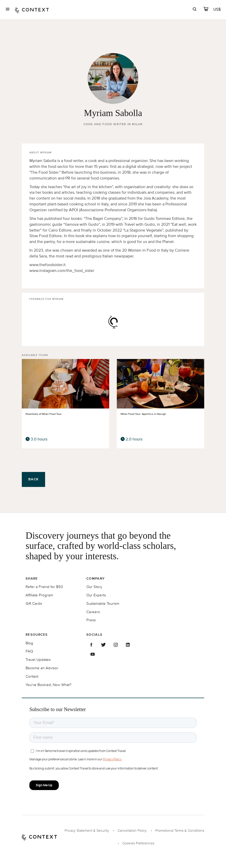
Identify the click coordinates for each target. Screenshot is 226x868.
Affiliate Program (39, 595)
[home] (32, 10)
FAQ (29, 651)
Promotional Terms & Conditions (180, 831)
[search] (194, 10)
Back (33, 479)
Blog (29, 643)
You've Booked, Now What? (49, 685)
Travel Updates (38, 659)
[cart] (206, 10)
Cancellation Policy (132, 831)
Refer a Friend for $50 (44, 587)
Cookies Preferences (138, 843)
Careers (93, 612)
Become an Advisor (42, 668)
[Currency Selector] (217, 9)
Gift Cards (34, 603)
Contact (32, 676)
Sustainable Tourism (103, 603)
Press (91, 620)
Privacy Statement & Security (87, 831)
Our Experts (96, 595)
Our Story (94, 587)
